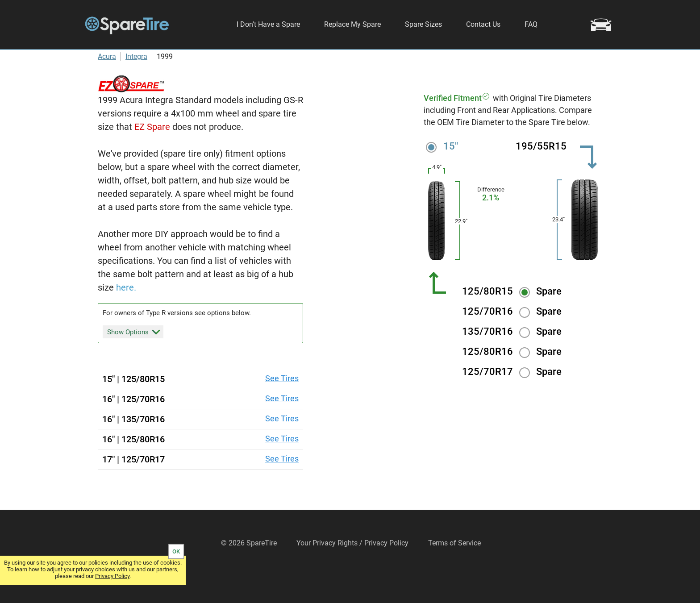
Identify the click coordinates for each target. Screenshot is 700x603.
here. (126, 314)
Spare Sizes (423, 24)
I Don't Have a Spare (268, 24)
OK (176, 551)
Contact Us (483, 24)
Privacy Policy (112, 576)
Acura (107, 83)
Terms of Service (454, 570)
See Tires (282, 405)
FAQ (531, 24)
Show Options (134, 358)
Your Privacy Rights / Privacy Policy (352, 570)
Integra (136, 83)
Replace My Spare (352, 24)
